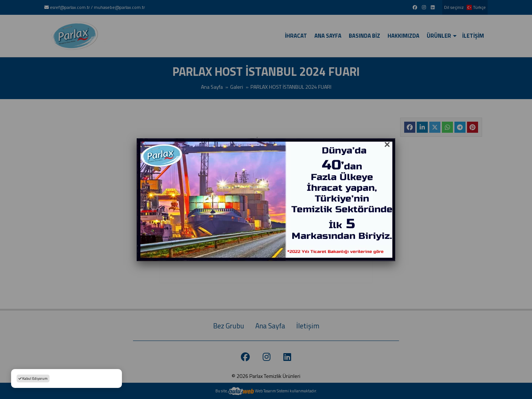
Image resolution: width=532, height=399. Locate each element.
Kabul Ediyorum (33, 378)
